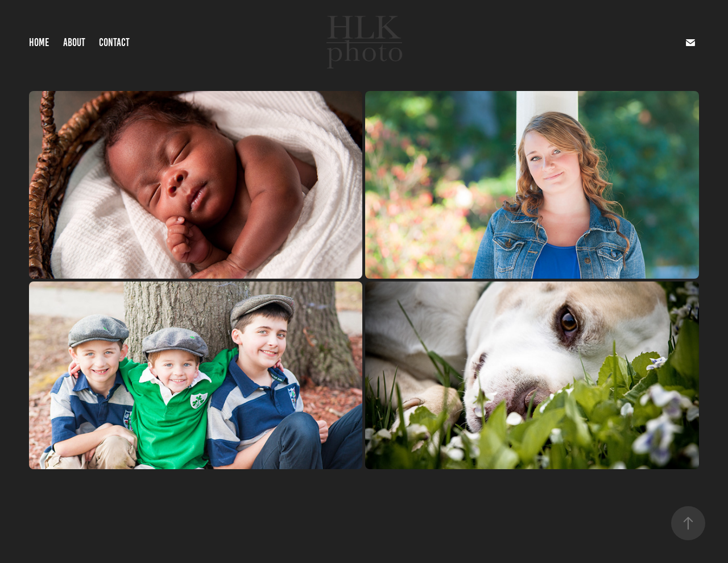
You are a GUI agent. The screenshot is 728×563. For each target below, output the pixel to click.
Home (39, 42)
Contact (114, 42)
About (74, 42)
